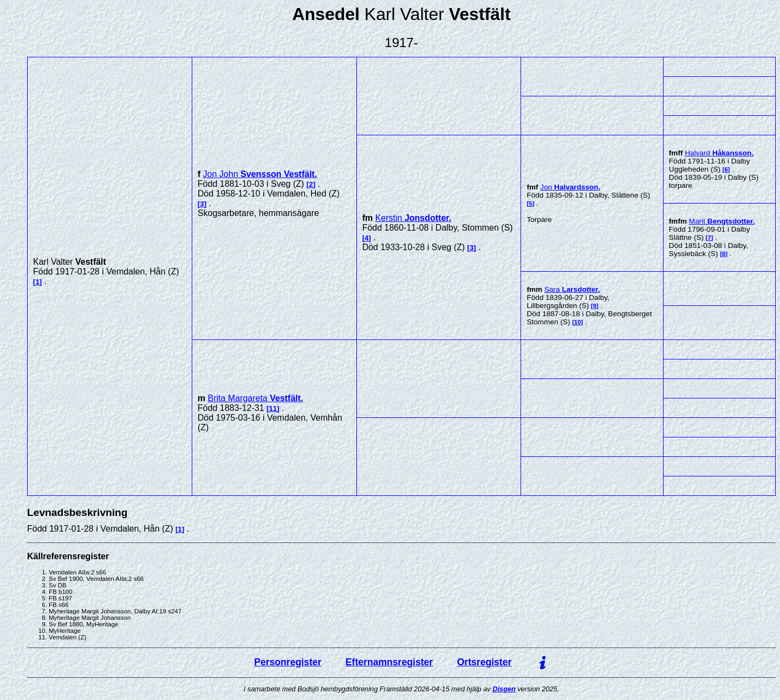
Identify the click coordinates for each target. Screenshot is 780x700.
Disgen (504, 689)
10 (578, 322)
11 (273, 408)
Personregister (288, 662)
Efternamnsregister (389, 662)
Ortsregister (485, 662)
